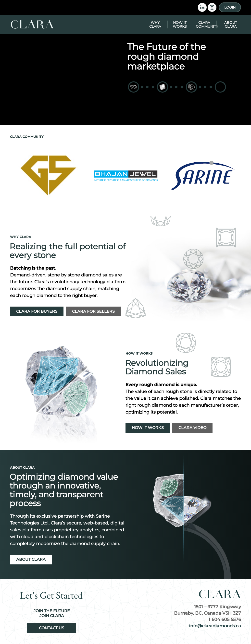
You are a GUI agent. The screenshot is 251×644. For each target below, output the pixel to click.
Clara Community (206, 24)
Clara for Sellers (93, 311)
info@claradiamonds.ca (215, 626)
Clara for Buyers (37, 311)
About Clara (231, 24)
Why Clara (155, 24)
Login (230, 7)
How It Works (180, 24)
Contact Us (52, 628)
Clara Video (192, 428)
